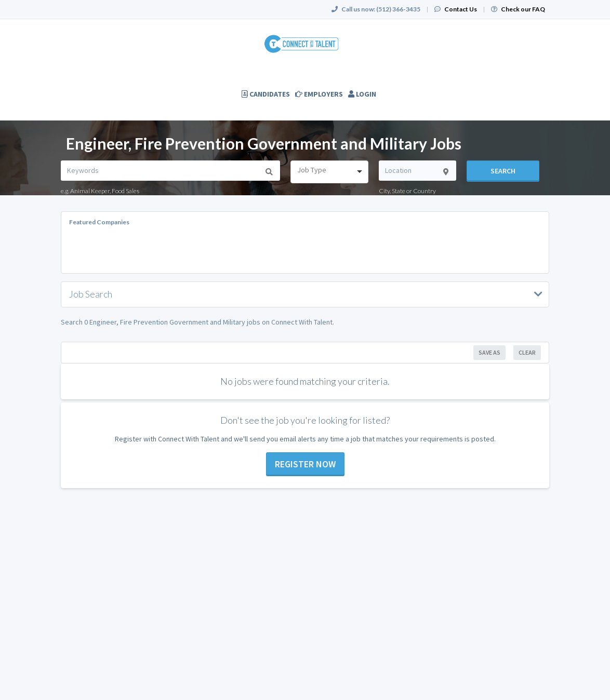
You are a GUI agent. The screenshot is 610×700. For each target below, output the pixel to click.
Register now (305, 464)
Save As (489, 352)
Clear (527, 352)
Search (503, 171)
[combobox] (329, 172)
